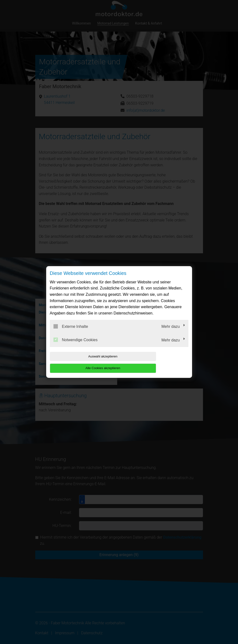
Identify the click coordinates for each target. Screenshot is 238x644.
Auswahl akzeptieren (81, 362)
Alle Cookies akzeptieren (157, 362)
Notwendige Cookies (76, 346)
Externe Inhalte (71, 332)
